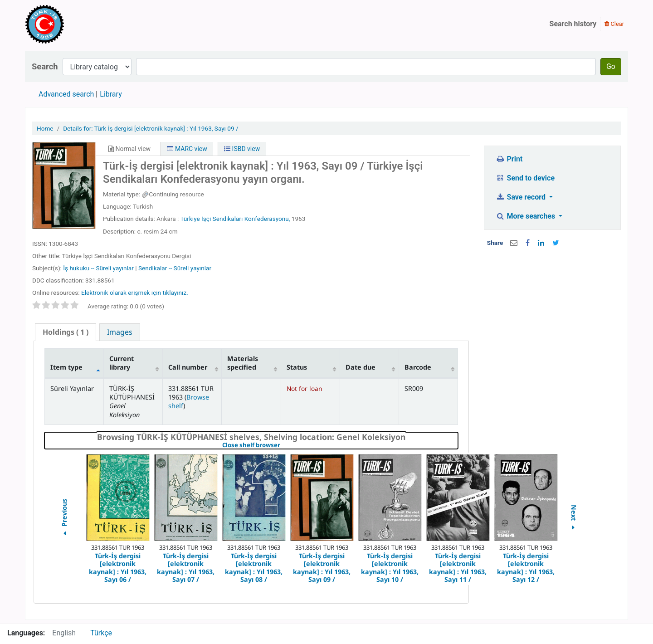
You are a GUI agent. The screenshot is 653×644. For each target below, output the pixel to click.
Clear (614, 24)
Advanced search (66, 94)
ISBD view (242, 149)
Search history (573, 24)
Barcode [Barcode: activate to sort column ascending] (418, 367)
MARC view (187, 149)
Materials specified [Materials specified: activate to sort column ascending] (243, 363)
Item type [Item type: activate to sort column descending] (66, 367)
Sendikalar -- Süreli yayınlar (175, 268)
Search (45, 66)
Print (509, 159)
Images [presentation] (120, 332)
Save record (521, 197)
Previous (64, 519)
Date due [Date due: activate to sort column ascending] (361, 367)
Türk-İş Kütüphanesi (71, 24)
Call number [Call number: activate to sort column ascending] (188, 367)
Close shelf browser (282, 445)
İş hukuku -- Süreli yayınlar (98, 268)
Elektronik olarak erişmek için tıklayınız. (135, 293)
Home (45, 128)
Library (111, 94)
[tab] (66, 332)
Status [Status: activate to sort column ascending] (297, 367)
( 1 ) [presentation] (66, 332)
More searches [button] (526, 216)
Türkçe (101, 633)
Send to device (525, 178)
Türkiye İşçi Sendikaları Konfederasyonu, (235, 219)
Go (611, 66)
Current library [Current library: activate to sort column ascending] (122, 363)
